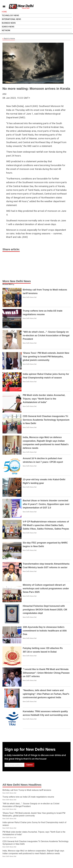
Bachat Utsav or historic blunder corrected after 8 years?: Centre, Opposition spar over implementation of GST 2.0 (46, 504)
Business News (9, 23)
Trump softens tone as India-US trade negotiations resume (28, 797)
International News (11, 19)
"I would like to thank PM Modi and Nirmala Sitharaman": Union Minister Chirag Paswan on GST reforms (46, 673)
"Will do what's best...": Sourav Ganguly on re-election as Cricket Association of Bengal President (46, 335)
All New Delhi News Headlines (22, 785)
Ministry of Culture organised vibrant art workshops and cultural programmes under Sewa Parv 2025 (46, 589)
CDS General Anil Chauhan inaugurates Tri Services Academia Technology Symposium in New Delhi (46, 420)
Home (4, 12)
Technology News (10, 15)
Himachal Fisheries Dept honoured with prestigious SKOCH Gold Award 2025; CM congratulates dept (45, 610)
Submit (29, 765)
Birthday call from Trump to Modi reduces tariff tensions (27, 790)
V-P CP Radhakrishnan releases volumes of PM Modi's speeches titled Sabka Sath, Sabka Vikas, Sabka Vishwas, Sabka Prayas (46, 525)
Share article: (11, 249)
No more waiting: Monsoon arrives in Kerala (36, 89)
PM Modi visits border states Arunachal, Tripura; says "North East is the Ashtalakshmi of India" (44, 399)
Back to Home (9, 39)
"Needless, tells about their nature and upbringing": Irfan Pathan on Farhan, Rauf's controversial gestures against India (46, 694)
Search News (8, 27)
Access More (8, 284)
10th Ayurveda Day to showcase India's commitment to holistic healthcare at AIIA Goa (45, 631)
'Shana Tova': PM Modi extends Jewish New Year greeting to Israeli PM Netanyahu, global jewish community (46, 357)
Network (6, 30)
